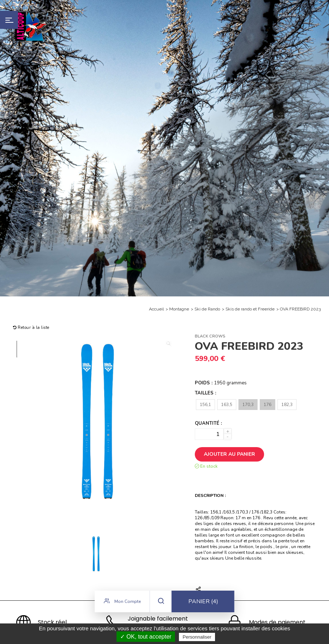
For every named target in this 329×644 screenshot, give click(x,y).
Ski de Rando (207, 309)
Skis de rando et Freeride (250, 309)
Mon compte (122, 602)
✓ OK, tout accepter (146, 637)
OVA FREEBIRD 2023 (300, 309)
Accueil (156, 309)
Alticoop (31, 26)
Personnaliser (197, 637)
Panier (203, 603)
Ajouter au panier (229, 454)
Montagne (179, 309)
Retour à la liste (31, 328)
